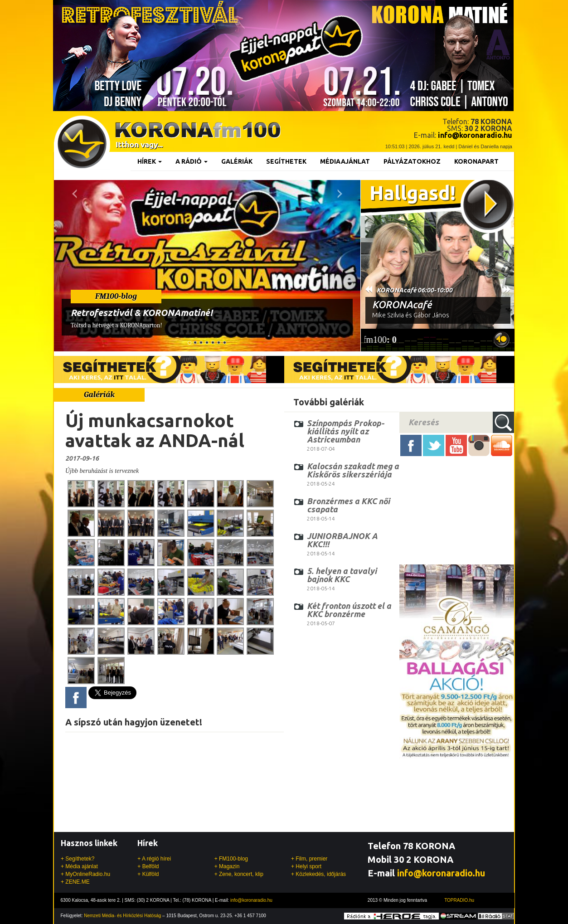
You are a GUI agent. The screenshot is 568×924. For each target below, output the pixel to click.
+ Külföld (148, 874)
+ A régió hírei (154, 859)
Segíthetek (286, 161)
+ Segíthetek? (78, 859)
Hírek (150, 161)
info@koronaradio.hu (441, 873)
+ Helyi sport (306, 866)
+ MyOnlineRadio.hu (85, 874)
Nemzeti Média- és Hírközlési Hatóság (122, 916)
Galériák (237, 161)
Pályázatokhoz (412, 161)
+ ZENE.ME (75, 882)
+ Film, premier (309, 859)
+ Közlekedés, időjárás (318, 874)
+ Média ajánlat (79, 866)
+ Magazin (227, 866)
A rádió (192, 161)
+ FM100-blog (231, 859)
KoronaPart (476, 161)
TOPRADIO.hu (459, 900)
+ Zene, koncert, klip (239, 874)
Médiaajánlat (345, 161)
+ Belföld (148, 866)
